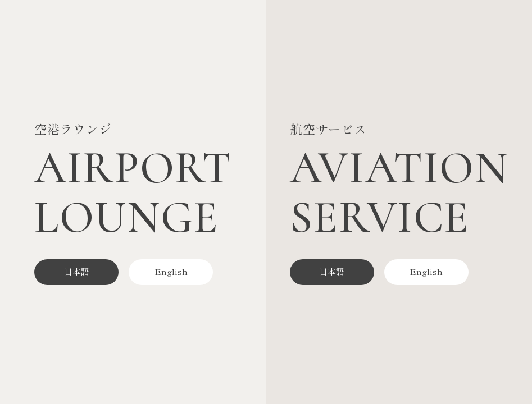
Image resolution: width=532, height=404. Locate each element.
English (171, 271)
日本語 (77, 271)
